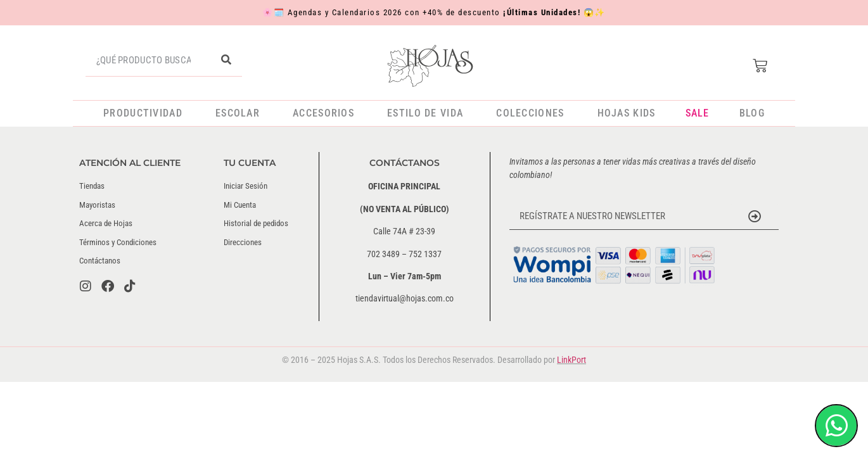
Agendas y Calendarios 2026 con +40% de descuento (434, 12)
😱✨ (595, 12)
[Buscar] (226, 60)
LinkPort (571, 360)
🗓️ (279, 12)
